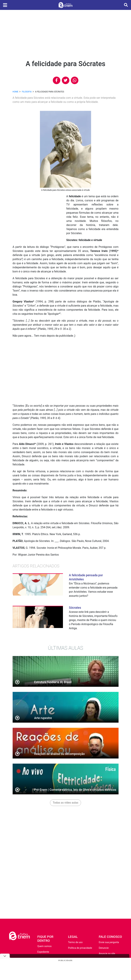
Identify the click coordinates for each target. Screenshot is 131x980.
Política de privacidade (80, 948)
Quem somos (44, 946)
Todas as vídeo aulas (65, 803)
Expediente (43, 952)
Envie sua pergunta (109, 942)
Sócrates (75, 608)
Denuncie (104, 948)
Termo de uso (75, 942)
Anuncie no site (107, 954)
